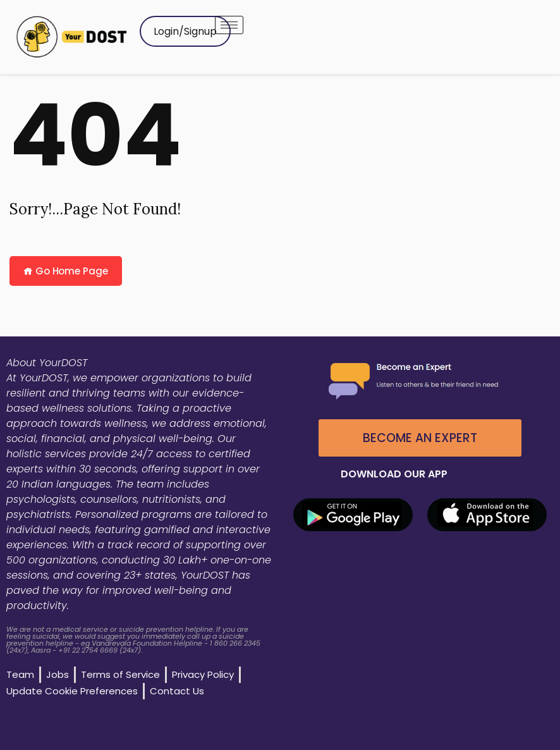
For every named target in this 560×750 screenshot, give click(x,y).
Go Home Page (66, 271)
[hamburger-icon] (229, 25)
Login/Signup (185, 31)
